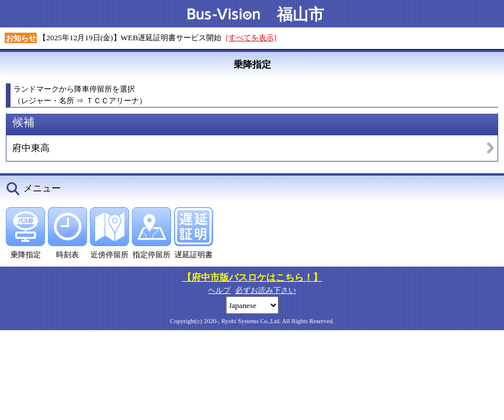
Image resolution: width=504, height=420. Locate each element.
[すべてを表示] (251, 38)
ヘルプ (219, 290)
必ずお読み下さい (266, 290)
